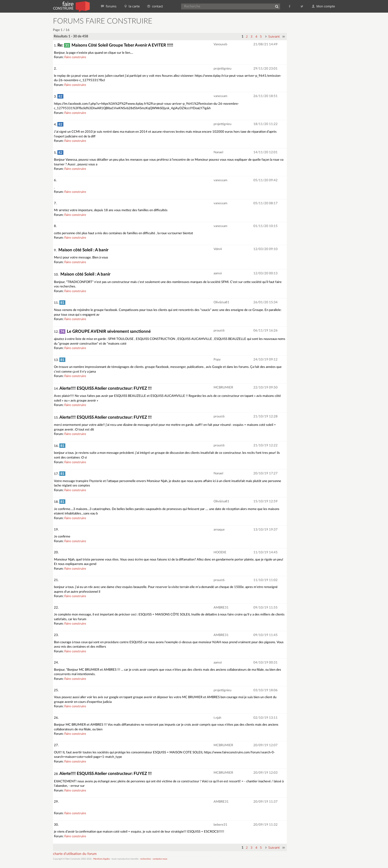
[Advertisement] (314, 92)
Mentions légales (102, 859)
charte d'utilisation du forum (75, 854)
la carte (132, 6)
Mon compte (323, 6)
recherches (146, 859)
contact (155, 6)
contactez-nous (160, 859)
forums (109, 6)
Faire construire (75, 57)
